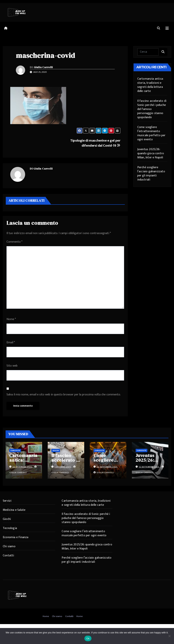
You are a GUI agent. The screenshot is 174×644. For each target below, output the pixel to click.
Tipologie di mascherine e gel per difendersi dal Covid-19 (95, 143)
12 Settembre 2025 (149, 467)
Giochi (56, 450)
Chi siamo (9, 546)
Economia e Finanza (16, 537)
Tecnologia (10, 528)
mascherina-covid (45, 55)
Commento (14, 242)
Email (11, 342)
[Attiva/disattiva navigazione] (167, 28)
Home (46, 616)
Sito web (12, 366)
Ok (88, 639)
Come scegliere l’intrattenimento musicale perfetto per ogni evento (151, 133)
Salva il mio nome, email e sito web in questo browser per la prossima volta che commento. (64, 395)
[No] (169, 636)
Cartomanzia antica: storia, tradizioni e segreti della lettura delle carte (150, 85)
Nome (11, 319)
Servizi (7, 501)
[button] (159, 28)
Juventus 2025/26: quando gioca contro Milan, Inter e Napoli (151, 153)
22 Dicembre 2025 (23, 467)
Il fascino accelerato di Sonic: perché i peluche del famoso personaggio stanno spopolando (86, 518)
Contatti (8, 556)
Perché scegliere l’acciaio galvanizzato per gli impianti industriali (151, 174)
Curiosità (15, 450)
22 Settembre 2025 (107, 467)
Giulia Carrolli (43, 67)
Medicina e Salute (14, 510)
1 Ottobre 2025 (63, 467)
